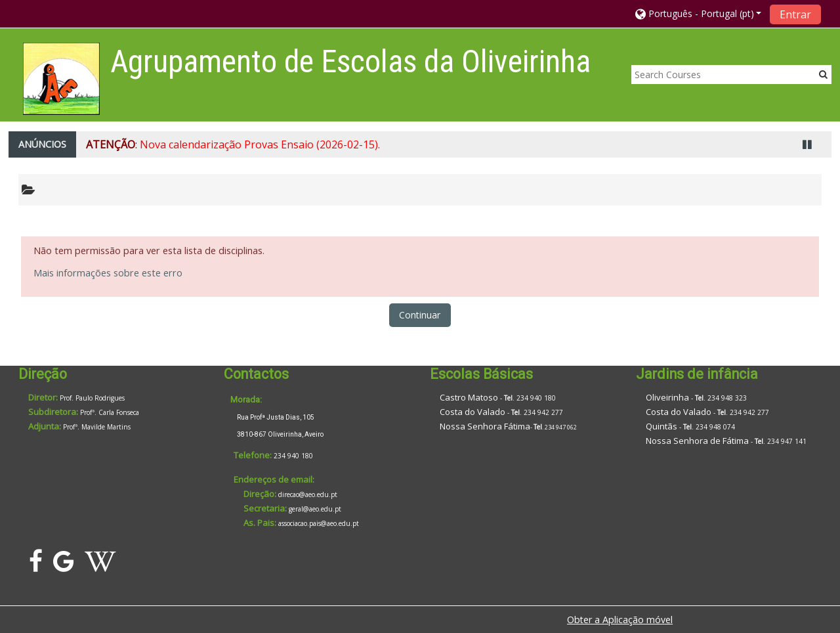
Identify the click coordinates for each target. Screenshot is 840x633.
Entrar (795, 14)
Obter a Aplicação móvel (620, 620)
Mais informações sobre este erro (108, 273)
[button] (699, 13)
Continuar (420, 315)
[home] (61, 78)
